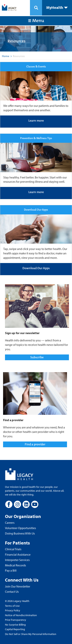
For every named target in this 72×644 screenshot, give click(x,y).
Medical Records (15, 565)
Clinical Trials (13, 549)
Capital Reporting (15, 629)
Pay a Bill (11, 570)
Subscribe (37, 357)
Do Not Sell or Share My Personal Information (31, 634)
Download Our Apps (36, 268)
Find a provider (35, 444)
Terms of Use (12, 606)
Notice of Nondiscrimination (21, 615)
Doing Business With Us (20, 533)
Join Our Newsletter (18, 586)
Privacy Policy (13, 610)
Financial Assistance (18, 554)
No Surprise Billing (15, 625)
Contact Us (12, 592)
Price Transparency (16, 620)
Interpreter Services (17, 560)
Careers (10, 523)
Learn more (36, 121)
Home (6, 56)
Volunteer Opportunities (20, 528)
